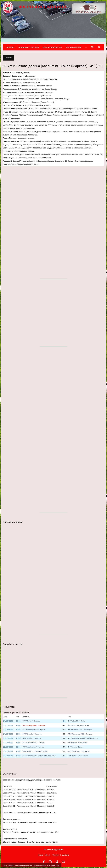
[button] (53, 205)
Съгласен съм (53, 865)
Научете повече (40, 865)
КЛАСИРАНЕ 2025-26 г (53, 47)
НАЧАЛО (10, 47)
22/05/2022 (8, 747)
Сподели (9, 58)
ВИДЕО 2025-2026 (74, 47)
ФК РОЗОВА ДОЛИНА (43, 7)
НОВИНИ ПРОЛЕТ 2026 (29, 47)
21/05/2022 (8, 721)
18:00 (18, 721)
